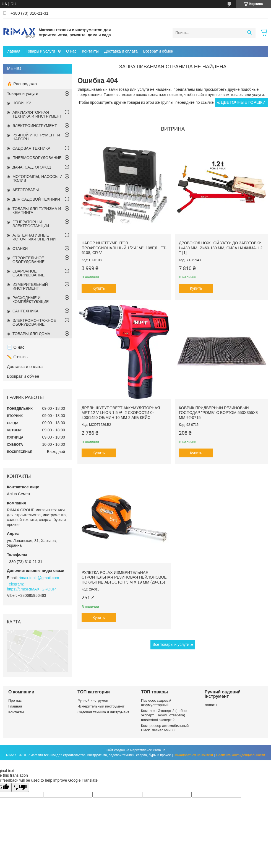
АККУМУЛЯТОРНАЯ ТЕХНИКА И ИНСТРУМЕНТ (37, 114)
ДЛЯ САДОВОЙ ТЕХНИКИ (36, 199)
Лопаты (211, 705)
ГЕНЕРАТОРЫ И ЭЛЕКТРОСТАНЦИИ (31, 224)
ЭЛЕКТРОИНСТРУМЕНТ (35, 126)
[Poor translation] (20, 787)
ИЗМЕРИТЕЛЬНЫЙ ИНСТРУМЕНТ (30, 286)
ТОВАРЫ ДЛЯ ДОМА (31, 334)
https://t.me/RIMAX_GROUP (31, 589)
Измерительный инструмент (101, 706)
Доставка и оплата (121, 51)
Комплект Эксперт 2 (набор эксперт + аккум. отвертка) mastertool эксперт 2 (164, 715)
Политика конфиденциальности (240, 755)
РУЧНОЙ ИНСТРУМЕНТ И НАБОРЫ (36, 137)
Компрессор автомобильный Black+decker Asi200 (165, 728)
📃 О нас (16, 347)
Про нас (15, 700)
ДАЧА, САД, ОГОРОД (32, 167)
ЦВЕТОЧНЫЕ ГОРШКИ (243, 102)
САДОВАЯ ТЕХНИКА (31, 148)
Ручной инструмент (94, 700)
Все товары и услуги (171, 644)
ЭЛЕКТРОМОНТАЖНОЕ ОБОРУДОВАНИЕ (34, 322)
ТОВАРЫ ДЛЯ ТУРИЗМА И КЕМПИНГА (37, 211)
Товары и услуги (40, 51)
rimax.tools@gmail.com (39, 578)
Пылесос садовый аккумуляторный (156, 703)
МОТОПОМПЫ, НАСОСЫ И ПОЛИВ (37, 178)
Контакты (90, 51)
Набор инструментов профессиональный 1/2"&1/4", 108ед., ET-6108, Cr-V (124, 248)
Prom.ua (159, 750)
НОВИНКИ (22, 103)
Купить (99, 288)
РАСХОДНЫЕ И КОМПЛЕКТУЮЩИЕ (31, 300)
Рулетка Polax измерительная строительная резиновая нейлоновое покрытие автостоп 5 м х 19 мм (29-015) (124, 577)
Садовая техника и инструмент (103, 712)
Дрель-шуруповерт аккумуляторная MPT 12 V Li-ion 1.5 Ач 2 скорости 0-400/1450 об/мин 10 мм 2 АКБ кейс (121, 413)
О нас (71, 51)
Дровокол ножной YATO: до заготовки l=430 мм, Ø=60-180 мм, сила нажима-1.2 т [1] (221, 248)
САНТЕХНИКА (25, 311)
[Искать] (249, 33)
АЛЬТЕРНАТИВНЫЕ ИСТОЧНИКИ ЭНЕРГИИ (34, 237)
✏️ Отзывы (18, 357)
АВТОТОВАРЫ (26, 190)
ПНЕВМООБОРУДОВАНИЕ (37, 158)
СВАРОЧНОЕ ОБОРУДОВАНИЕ (28, 273)
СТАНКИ (20, 248)
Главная (13, 51)
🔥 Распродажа (22, 84)
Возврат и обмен (158, 51)
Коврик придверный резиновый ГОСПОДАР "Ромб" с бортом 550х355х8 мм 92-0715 (218, 413)
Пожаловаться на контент (193, 755)
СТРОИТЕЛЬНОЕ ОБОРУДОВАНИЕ (28, 260)
